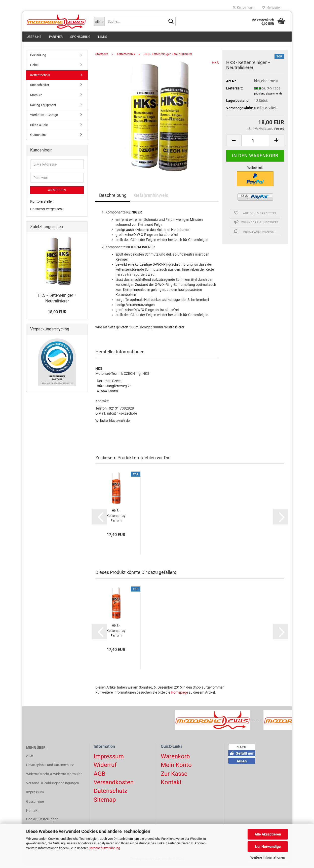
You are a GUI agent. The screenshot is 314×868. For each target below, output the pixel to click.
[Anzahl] (255, 143)
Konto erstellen (42, 204)
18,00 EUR (57, 315)
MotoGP (36, 98)
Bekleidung (38, 58)
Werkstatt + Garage (44, 118)
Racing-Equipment (43, 108)
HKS (215, 66)
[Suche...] (99, 21)
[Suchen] (171, 22)
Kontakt (32, 813)
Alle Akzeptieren (268, 834)
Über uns (34, 37)
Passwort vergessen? (47, 212)
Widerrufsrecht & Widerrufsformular (54, 777)
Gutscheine (38, 138)
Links (103, 37)
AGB (30, 759)
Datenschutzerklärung (104, 848)
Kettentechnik (40, 78)
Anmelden (57, 193)
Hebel (34, 68)
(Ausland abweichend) (268, 96)
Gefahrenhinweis (151, 198)
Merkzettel (271, 8)
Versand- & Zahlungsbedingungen (53, 786)
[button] (234, 143)
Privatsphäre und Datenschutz (50, 768)
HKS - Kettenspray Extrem (116, 519)
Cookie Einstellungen (42, 822)
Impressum (35, 795)
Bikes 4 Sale (39, 128)
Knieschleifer (40, 88)
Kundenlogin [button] (244, 8)
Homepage (179, 695)
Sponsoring (80, 37)
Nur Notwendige (268, 847)
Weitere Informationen (268, 857)
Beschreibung (113, 198)
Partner (56, 37)
